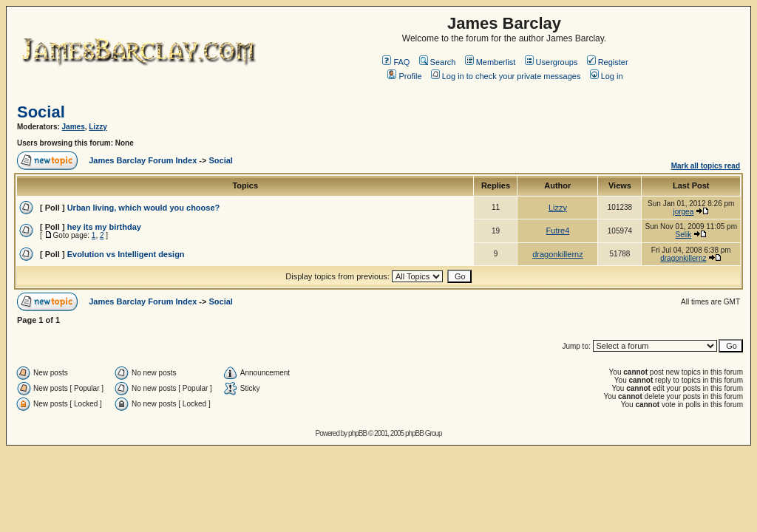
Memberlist (490, 62)
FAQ (396, 62)
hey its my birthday (104, 227)
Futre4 (558, 231)
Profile (404, 76)
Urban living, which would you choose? (144, 208)
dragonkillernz (557, 254)
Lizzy (98, 127)
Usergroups (551, 62)
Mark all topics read (706, 166)
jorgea (683, 212)
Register (608, 62)
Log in (607, 76)
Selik (684, 235)
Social (41, 112)
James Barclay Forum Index (143, 160)
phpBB (357, 433)
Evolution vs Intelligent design (126, 254)
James (74, 127)
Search (438, 62)
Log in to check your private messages (506, 76)
